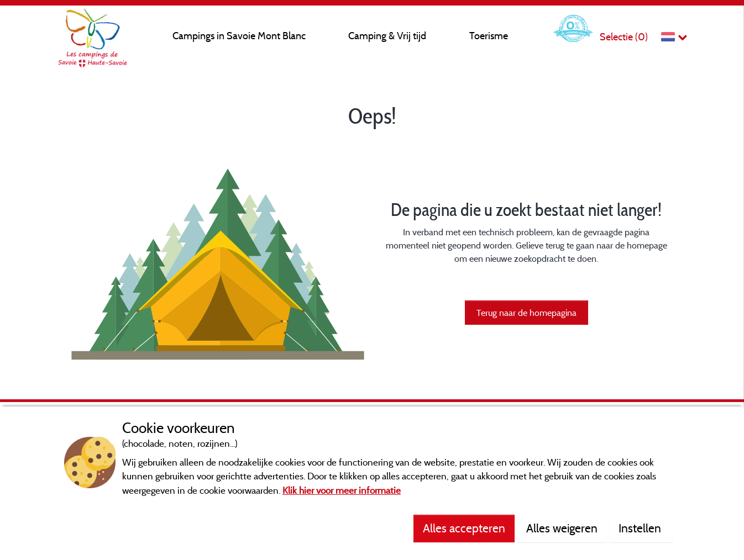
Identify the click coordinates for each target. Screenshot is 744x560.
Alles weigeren (562, 528)
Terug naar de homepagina (526, 313)
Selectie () (624, 37)
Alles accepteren (464, 528)
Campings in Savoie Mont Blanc (239, 36)
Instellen (641, 528)
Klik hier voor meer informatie (342, 490)
